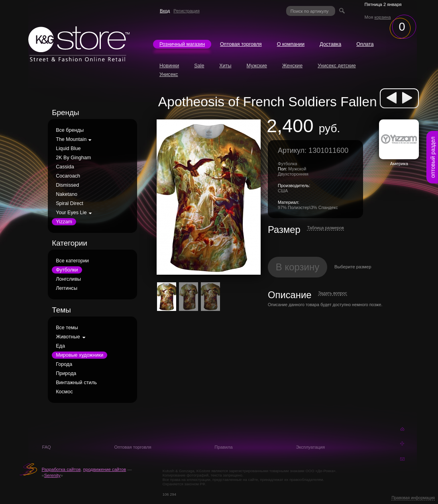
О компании (291, 44)
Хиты (225, 66)
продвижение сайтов (105, 469)
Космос (64, 392)
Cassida (65, 167)
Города (64, 364)
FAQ (46, 447)
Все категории (72, 261)
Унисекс (169, 74)
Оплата (365, 44)
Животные (68, 337)
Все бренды (70, 130)
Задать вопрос (332, 293)
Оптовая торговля (241, 44)
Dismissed (67, 185)
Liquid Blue (68, 148)
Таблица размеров (325, 228)
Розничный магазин (182, 44)
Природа (66, 373)
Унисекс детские (337, 66)
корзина (382, 17)
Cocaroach (68, 176)
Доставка (330, 44)
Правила (223, 447)
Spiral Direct (70, 203)
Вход (165, 11)
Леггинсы (67, 288)
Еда (60, 346)
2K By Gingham (73, 158)
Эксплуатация (310, 447)
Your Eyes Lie (71, 213)
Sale (199, 66)
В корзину (298, 267)
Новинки (169, 66)
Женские (292, 66)
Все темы (67, 328)
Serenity (52, 475)
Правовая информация (413, 498)
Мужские (257, 66)
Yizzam (64, 222)
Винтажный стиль (76, 383)
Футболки (67, 270)
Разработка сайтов (61, 469)
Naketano (67, 194)
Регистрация (186, 11)
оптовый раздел (433, 157)
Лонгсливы (68, 279)
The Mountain (71, 139)
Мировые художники (80, 355)
